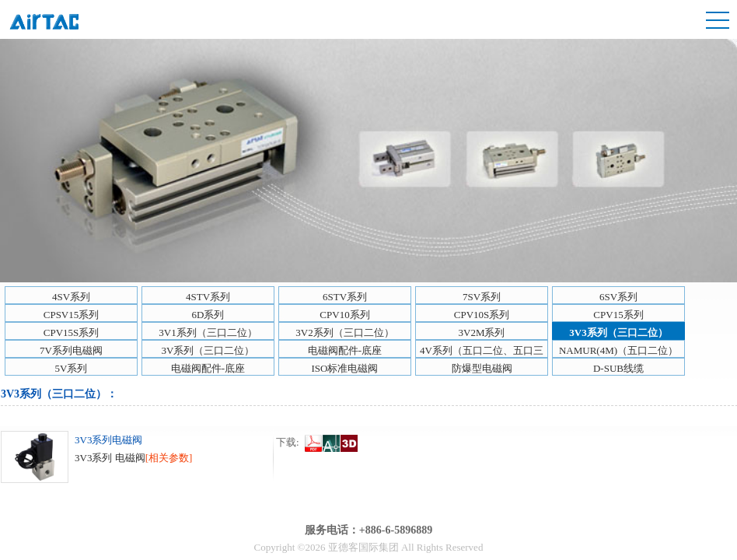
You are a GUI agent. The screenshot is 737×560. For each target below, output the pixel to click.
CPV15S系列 (72, 332)
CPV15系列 (618, 315)
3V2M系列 (482, 332)
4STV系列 (208, 297)
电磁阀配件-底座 (345, 350)
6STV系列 (345, 297)
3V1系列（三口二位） (208, 332)
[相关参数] (169, 458)
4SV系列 (71, 297)
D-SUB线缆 (618, 368)
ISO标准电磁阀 (345, 368)
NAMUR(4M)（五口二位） (618, 350)
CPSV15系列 (72, 315)
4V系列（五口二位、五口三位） (482, 351)
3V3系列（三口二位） (618, 332)
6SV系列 (618, 297)
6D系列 (208, 315)
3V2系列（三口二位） (344, 332)
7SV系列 (482, 297)
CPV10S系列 (482, 315)
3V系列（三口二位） (208, 350)
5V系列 (72, 368)
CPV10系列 (344, 315)
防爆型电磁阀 (482, 368)
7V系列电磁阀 (71, 350)
